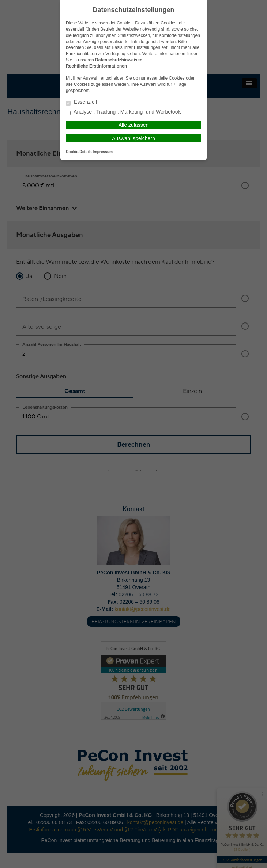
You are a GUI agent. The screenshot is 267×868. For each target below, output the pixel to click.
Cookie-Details (79, 152)
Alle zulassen (134, 125)
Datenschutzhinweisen (119, 60)
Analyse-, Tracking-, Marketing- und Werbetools (124, 112)
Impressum (103, 152)
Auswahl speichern (133, 138)
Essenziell (81, 102)
